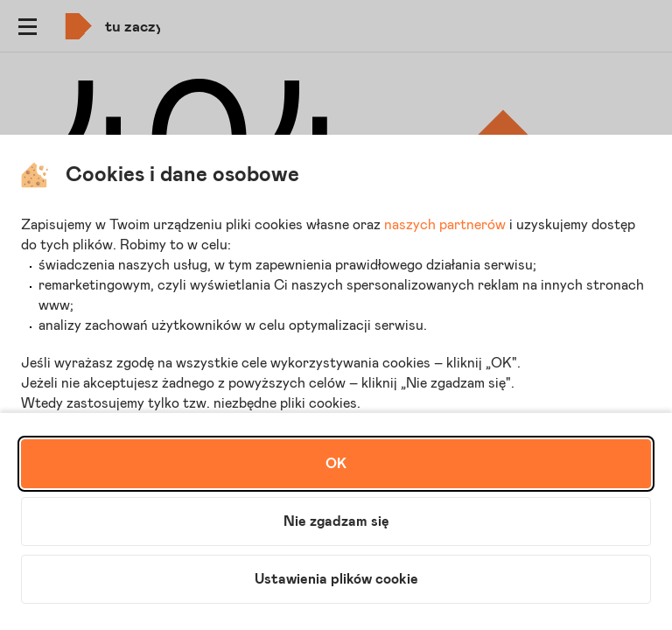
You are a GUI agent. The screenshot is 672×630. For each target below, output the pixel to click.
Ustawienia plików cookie (336, 579)
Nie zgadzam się (336, 521)
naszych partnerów (445, 225)
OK (336, 464)
